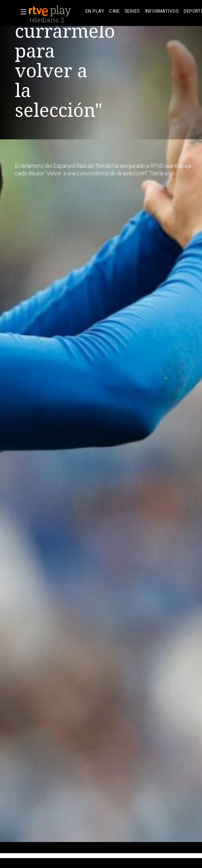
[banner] (56, 11)
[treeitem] (95, 11)
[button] (22, 12)
